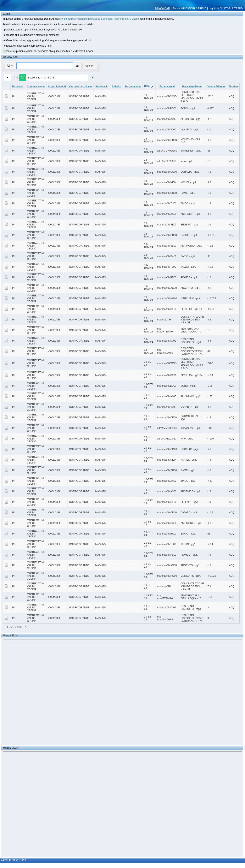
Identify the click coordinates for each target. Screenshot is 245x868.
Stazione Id (102, 87)
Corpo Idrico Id (57, 87)
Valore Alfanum (216, 87)
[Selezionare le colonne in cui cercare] (10, 66)
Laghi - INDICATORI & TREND (226, 8)
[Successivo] (26, 627)
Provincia (18, 87)
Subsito (116, 87)
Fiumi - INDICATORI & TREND (189, 8)
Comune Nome (36, 87)
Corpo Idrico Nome (80, 87)
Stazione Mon (132, 87)
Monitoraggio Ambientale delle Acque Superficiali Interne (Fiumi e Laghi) (99, 19)
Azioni (90, 66)
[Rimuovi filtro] (93, 78)
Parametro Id (167, 87)
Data (150, 86)
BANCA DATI (163, 8)
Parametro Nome (192, 87)
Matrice (233, 87)
